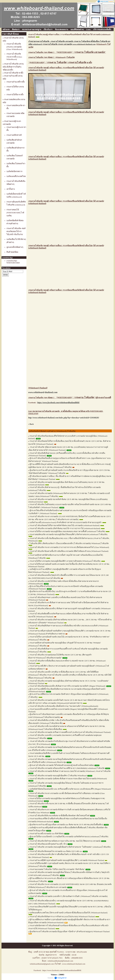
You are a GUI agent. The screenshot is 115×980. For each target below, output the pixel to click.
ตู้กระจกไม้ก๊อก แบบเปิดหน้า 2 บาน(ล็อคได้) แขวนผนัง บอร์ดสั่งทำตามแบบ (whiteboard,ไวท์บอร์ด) (69, 837)
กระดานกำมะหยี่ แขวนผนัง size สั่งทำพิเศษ (47, 834)
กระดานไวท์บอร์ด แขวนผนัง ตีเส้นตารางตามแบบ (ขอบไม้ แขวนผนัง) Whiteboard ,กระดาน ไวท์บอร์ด (70, 771)
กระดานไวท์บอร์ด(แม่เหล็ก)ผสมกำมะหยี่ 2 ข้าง (48, 844)
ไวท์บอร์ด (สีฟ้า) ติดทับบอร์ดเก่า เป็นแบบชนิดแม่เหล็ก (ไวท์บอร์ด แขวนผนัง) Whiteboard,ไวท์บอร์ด (69, 543)
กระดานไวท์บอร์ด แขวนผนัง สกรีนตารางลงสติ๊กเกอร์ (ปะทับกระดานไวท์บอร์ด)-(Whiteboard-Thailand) (70, 732)
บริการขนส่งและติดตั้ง (102, 29)
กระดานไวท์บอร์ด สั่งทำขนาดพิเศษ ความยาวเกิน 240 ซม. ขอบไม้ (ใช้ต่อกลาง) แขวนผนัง (65, 841)
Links (89, 29)
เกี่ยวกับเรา (48, 29)
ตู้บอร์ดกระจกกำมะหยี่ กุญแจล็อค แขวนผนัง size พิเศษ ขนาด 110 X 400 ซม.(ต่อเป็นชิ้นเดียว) (66, 825)
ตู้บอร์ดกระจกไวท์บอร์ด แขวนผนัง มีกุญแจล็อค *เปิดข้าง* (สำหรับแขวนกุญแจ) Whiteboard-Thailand (70, 932)
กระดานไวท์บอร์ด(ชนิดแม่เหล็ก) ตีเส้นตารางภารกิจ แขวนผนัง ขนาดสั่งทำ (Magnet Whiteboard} (68, 686)
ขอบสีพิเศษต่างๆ (77, 29)
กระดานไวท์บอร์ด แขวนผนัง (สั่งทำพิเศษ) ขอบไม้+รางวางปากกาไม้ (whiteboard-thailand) (65, 528)
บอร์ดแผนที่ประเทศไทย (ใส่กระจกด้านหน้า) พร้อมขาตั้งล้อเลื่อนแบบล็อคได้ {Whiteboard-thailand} (69, 913)
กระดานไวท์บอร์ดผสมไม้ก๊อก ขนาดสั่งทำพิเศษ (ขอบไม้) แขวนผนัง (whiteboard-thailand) (65, 525)
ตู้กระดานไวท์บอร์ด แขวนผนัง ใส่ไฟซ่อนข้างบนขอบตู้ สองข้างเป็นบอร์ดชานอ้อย (62, 765)
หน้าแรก (6, 29)
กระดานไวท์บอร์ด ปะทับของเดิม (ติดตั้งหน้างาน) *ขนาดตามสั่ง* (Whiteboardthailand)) (64, 706)
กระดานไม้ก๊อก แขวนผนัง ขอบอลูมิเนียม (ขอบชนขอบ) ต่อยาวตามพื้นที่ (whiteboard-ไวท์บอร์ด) (67, 531)
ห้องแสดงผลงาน (61, 29)
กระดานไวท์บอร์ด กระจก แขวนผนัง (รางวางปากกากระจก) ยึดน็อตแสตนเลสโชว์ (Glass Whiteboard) (69, 547)
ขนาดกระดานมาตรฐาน (32, 29)
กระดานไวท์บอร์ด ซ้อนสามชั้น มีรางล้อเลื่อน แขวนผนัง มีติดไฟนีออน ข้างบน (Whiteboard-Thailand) (69, 551)
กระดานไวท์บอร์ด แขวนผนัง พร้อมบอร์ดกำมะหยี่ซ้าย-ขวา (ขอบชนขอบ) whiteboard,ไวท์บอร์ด (67, 768)
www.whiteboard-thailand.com (84, 44)
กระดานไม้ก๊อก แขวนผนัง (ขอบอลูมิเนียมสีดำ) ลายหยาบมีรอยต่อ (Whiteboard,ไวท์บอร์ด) (65, 561)
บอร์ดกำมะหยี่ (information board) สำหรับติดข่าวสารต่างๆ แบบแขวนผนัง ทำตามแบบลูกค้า (66, 522)
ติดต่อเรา (16, 29)
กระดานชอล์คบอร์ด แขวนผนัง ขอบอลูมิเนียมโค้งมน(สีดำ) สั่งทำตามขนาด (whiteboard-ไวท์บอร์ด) (68, 534)
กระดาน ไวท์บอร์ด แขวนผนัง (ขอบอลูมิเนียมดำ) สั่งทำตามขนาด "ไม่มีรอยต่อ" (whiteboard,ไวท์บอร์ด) (70, 847)
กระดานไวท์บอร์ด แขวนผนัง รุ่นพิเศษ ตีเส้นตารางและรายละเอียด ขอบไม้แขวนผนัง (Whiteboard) (68, 779)
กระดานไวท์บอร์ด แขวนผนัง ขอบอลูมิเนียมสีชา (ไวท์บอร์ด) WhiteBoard (58, 776)
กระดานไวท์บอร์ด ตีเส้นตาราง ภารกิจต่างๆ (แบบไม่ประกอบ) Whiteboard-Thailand (62, 917)
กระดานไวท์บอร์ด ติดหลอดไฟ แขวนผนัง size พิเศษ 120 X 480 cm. (56, 851)
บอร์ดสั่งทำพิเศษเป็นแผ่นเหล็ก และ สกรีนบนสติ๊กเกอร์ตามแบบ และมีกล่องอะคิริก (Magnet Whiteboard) (70, 789)
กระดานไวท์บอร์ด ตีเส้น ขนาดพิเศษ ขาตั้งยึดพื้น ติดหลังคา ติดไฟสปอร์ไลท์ (60, 816)
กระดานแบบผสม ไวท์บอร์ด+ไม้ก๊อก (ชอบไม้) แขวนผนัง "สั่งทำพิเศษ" (57, 869)
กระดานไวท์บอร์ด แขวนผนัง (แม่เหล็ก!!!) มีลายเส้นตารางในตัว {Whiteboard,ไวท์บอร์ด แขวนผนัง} (69, 896)
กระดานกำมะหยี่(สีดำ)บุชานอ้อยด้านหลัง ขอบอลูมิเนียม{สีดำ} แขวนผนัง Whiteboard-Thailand (67, 860)
